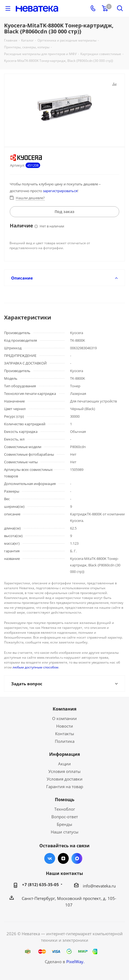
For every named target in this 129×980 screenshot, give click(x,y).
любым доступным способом (35, 667)
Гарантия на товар (65, 786)
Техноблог (65, 809)
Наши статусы (65, 832)
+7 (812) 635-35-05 (40, 884)
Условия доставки (65, 779)
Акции (64, 764)
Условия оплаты (64, 771)
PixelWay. (75, 962)
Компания (64, 709)
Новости (65, 726)
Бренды (64, 824)
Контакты (65, 734)
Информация (64, 754)
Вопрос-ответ (65, 817)
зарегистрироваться (60, 191)
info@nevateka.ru (99, 886)
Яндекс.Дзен (63, 858)
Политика (65, 741)
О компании (64, 718)
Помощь (65, 800)
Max (77, 858)
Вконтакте (50, 858)
